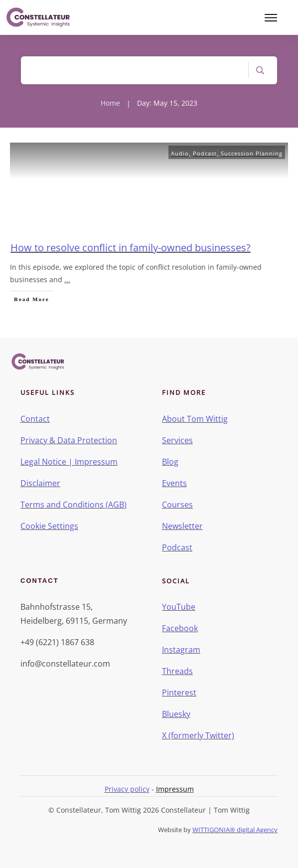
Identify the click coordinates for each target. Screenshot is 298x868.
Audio (180, 153)
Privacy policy (127, 789)
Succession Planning (252, 153)
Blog (170, 462)
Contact (35, 419)
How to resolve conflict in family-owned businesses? (131, 248)
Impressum (175, 789)
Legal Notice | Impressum (69, 462)
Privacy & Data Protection (69, 440)
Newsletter (182, 526)
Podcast (205, 153)
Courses (177, 505)
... (67, 279)
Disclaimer (40, 483)
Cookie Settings (49, 526)
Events (174, 483)
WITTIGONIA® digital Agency (235, 830)
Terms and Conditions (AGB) (74, 505)
